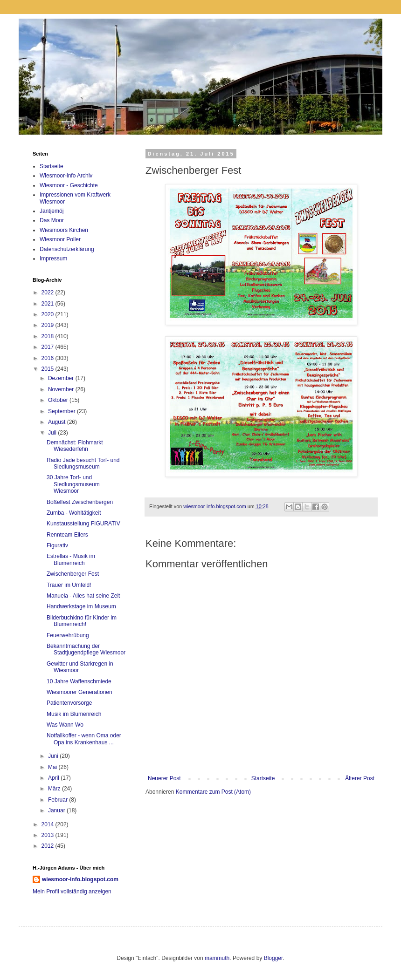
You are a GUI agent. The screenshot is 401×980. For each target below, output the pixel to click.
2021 (48, 304)
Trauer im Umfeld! (69, 585)
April (54, 778)
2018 (48, 336)
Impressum (53, 259)
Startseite (263, 778)
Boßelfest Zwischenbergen (80, 502)
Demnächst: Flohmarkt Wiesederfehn (75, 446)
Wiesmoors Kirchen (64, 230)
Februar (59, 800)
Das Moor (52, 220)
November (62, 389)
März (55, 789)
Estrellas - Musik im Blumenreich (71, 559)
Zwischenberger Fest (73, 574)
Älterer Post (360, 778)
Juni (54, 756)
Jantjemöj (52, 211)
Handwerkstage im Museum (81, 606)
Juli (53, 433)
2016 (48, 358)
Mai (53, 767)
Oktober (59, 400)
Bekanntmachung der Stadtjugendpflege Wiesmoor (86, 649)
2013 (48, 835)
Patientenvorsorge (69, 703)
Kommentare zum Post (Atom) (213, 792)
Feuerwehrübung (68, 635)
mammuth (217, 958)
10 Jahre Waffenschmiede (79, 681)
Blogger (273, 958)
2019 (48, 325)
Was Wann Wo (65, 725)
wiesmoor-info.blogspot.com (80, 879)
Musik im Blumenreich (74, 714)
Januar (57, 810)
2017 (48, 347)
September (62, 411)
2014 (48, 824)
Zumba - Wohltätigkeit (74, 513)
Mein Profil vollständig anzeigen (72, 892)
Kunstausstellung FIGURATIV (83, 524)
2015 (48, 369)
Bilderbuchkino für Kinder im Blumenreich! (82, 621)
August (58, 422)
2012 (48, 846)
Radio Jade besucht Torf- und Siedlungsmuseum (83, 463)
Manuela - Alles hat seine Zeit (83, 596)
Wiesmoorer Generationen (80, 692)
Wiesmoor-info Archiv (66, 176)
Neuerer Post (164, 778)
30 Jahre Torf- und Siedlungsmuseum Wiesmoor (73, 484)
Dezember (62, 378)
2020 (48, 314)
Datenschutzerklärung (67, 249)
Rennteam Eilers (67, 535)
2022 (48, 293)
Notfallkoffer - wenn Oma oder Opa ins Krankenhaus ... (84, 739)
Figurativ (57, 545)
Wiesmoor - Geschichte (69, 185)
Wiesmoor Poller (60, 239)
